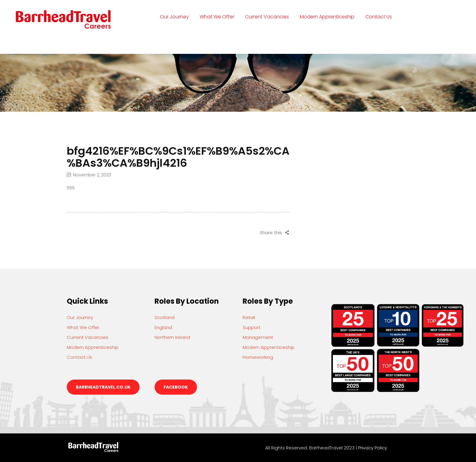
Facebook (176, 387)
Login (171, 40)
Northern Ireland (172, 337)
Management (258, 337)
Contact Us (379, 17)
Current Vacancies (267, 17)
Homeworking (258, 357)
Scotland (164, 317)
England (163, 327)
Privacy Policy (373, 448)
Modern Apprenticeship (327, 17)
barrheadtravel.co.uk (103, 387)
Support (252, 327)
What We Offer (217, 17)
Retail (249, 317)
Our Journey (174, 17)
